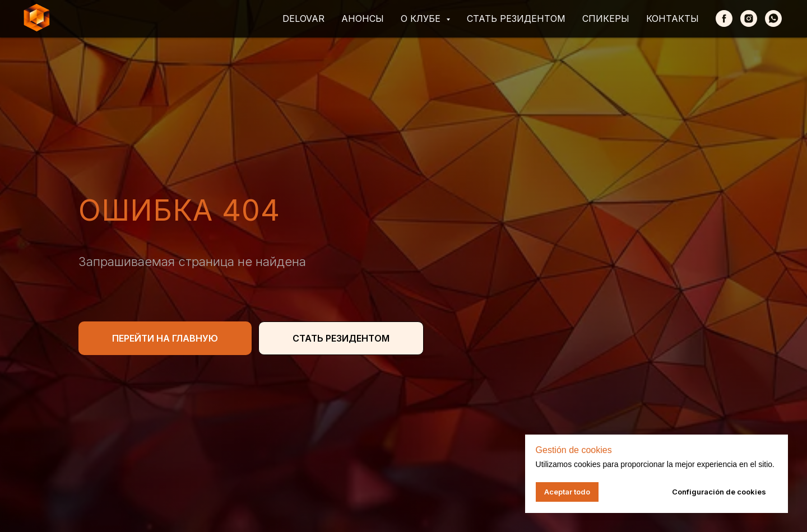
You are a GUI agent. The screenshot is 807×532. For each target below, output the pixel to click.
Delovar (303, 18)
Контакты (672, 18)
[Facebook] (724, 18)
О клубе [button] (422, 18)
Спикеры (606, 18)
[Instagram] (749, 18)
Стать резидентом (516, 18)
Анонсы (363, 18)
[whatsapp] (773, 18)
